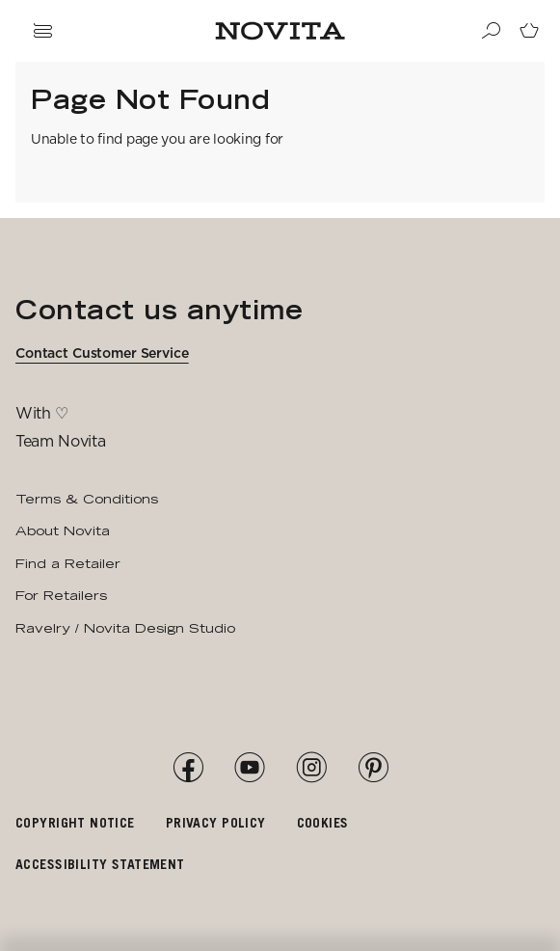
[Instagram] (311, 768)
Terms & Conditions (87, 499)
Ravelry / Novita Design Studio (125, 628)
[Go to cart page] (529, 31)
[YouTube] (250, 768)
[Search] (491, 31)
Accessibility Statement (100, 864)
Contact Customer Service (102, 353)
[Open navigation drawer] (42, 31)
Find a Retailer (68, 563)
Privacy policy (216, 822)
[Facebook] (188, 768)
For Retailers (61, 595)
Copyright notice (75, 822)
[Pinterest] (373, 768)
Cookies (323, 822)
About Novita (63, 530)
